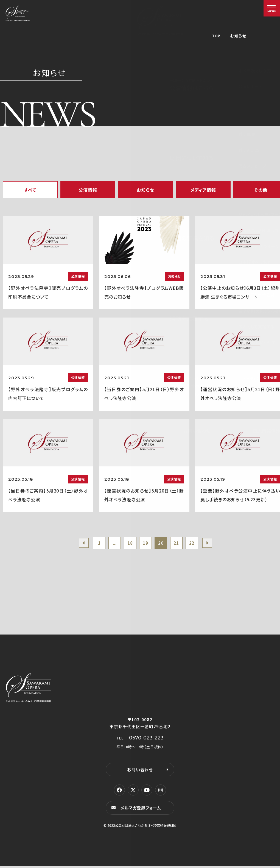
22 (196, 544)
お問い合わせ (140, 771)
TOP (216, 36)
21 (179, 544)
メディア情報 (203, 190)
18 (129, 544)
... (112, 544)
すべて (30, 190)
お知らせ (145, 190)
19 (145, 544)
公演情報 (88, 190)
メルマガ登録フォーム (142, 809)
